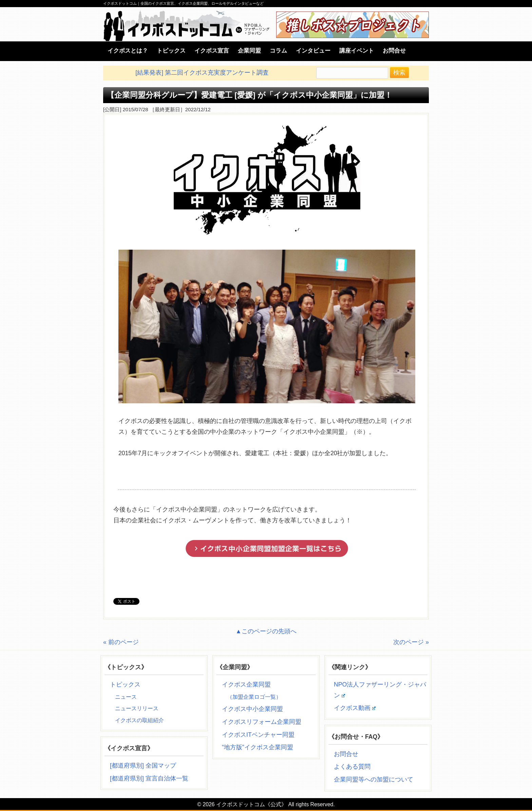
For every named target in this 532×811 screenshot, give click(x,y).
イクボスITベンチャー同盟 (258, 735)
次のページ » (411, 642)
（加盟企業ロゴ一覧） (254, 697)
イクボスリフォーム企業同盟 (262, 722)
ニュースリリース (137, 708)
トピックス (125, 684)
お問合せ (346, 754)
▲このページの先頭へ (266, 631)
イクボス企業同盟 (246, 684)
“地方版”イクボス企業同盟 (258, 747)
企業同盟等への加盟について (374, 779)
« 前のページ (121, 642)
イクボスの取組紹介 (139, 720)
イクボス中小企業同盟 (252, 709)
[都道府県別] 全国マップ (143, 766)
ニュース (126, 697)
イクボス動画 (355, 708)
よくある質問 (352, 767)
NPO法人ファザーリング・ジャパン (380, 690)
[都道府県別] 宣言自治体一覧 (149, 778)
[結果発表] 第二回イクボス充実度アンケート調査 (202, 73)
